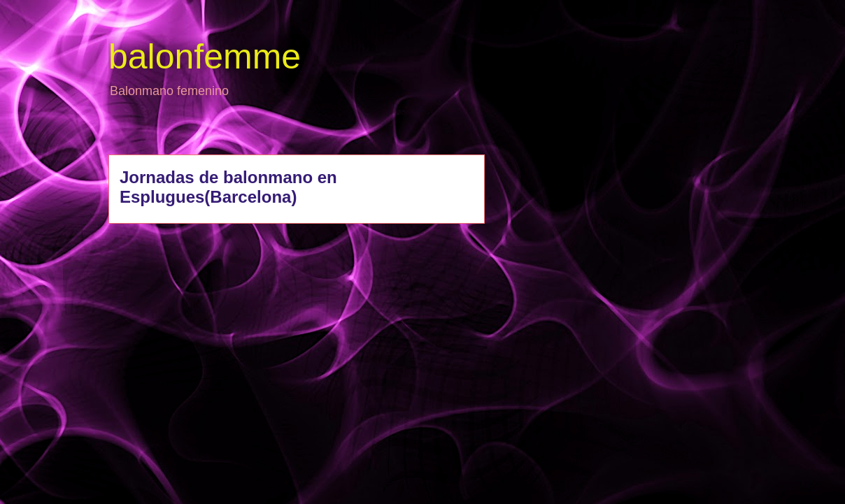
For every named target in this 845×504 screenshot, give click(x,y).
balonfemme (205, 57)
